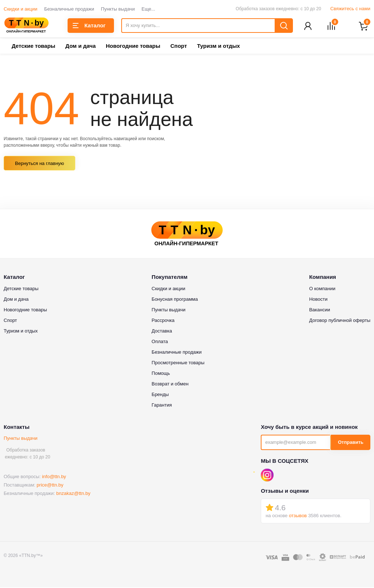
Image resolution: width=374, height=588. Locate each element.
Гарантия (162, 405)
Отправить (351, 443)
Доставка (162, 331)
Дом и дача (81, 47)
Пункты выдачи (118, 9)
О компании (322, 289)
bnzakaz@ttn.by (73, 494)
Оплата (160, 342)
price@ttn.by (50, 486)
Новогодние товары (133, 47)
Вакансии (319, 310)
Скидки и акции (20, 9)
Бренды (160, 395)
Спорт (178, 47)
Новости (318, 299)
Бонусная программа (175, 299)
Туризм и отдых (218, 47)
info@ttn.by (54, 477)
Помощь (161, 374)
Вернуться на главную (39, 164)
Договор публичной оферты (340, 321)
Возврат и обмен (170, 384)
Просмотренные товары (178, 363)
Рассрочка (163, 321)
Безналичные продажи (69, 9)
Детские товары (33, 47)
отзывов (298, 516)
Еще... (148, 9)
